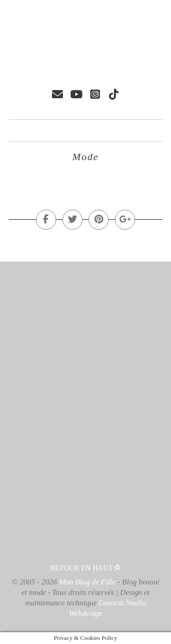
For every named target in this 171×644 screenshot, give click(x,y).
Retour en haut (85, 568)
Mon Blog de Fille (87, 582)
